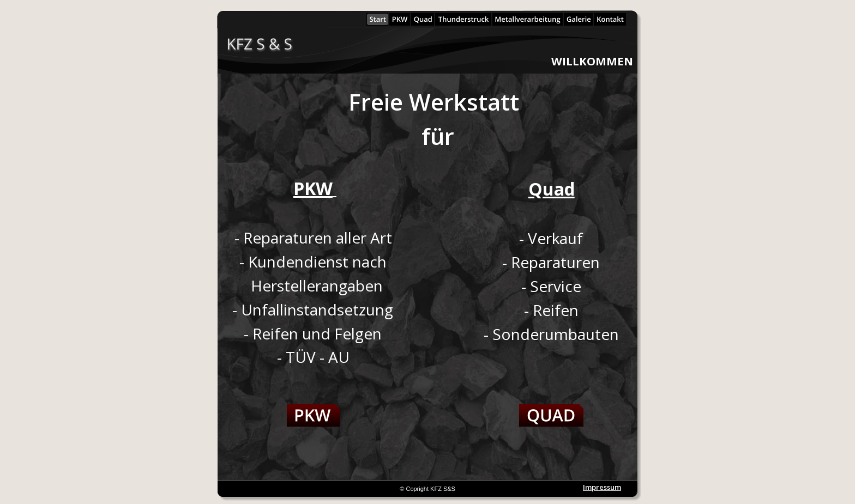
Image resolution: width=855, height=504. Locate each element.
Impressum (602, 487)
